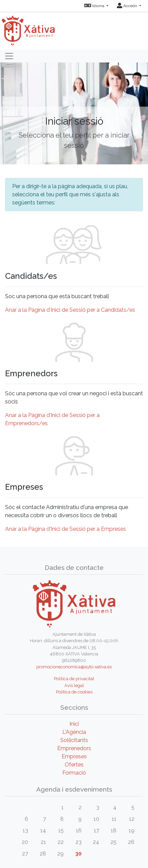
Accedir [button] (128, 6)
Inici (74, 724)
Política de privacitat (74, 679)
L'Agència (74, 732)
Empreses (74, 756)
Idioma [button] (95, 6)
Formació (74, 773)
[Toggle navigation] (9, 56)
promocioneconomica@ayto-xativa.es (74, 667)
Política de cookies (74, 692)
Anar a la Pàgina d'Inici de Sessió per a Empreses (66, 529)
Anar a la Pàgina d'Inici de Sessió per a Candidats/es (70, 310)
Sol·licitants (74, 740)
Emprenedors (74, 748)
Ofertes (74, 765)
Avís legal (74, 685)
